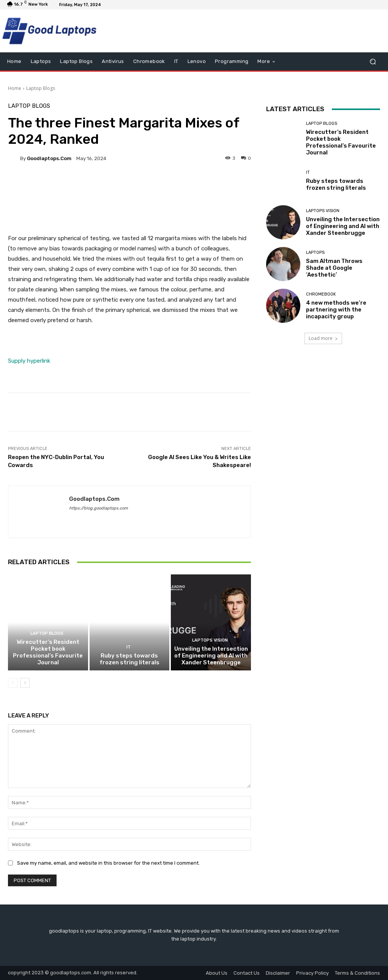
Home (15, 88)
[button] (373, 62)
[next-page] (25, 683)
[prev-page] (13, 683)
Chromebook (321, 294)
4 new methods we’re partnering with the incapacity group (336, 310)
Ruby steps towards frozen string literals (129, 659)
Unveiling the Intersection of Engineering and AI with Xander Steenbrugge (211, 656)
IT (129, 647)
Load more (323, 338)
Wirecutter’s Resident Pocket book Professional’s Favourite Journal (48, 652)
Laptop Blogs (41, 88)
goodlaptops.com (49, 158)
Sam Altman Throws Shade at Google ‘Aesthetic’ (334, 268)
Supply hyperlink (29, 361)
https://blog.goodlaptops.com (99, 508)
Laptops (315, 252)
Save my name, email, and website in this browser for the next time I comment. (108, 863)
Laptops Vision (210, 640)
